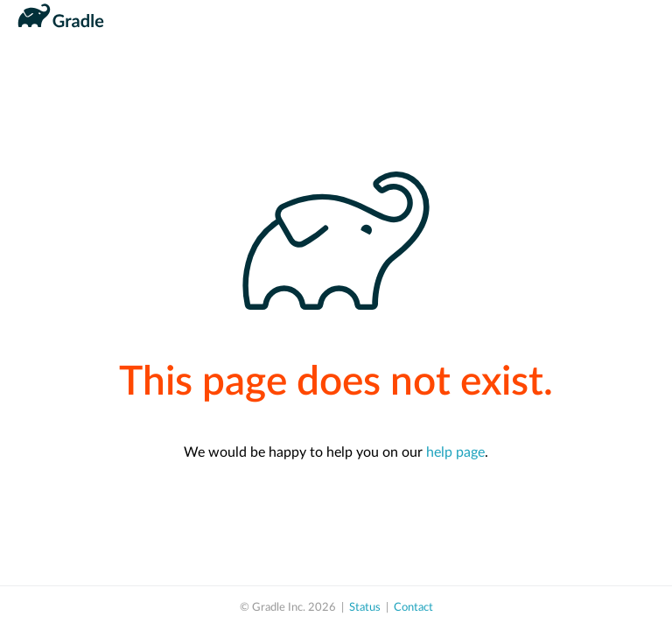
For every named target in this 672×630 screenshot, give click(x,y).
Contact (413, 607)
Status (365, 607)
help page (455, 452)
